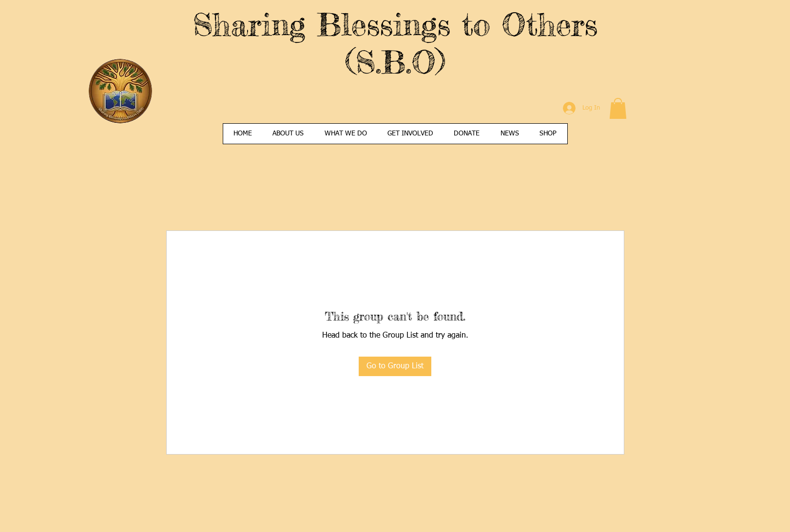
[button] (618, 108)
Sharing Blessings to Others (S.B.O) (395, 43)
